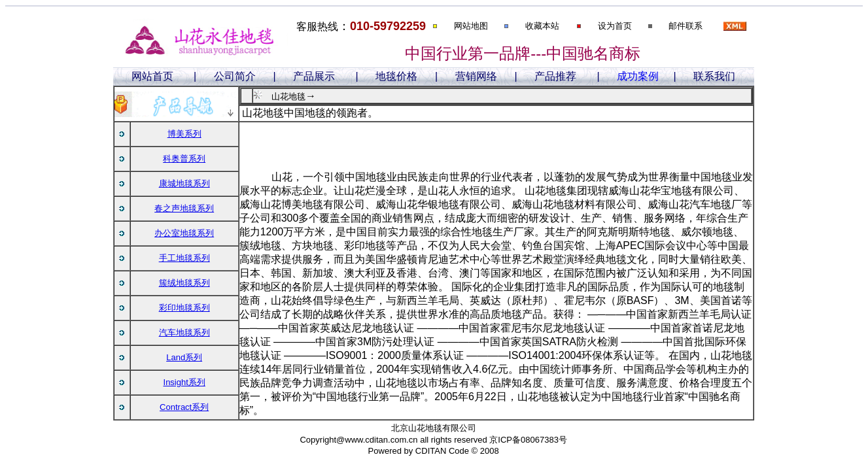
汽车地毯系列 (184, 332)
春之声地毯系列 (184, 208)
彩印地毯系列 (184, 308)
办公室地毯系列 (184, 233)
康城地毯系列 (184, 183)
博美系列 (184, 134)
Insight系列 (184, 382)
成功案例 (638, 76)
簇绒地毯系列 (184, 283)
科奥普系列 (184, 159)
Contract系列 (184, 407)
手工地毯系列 (184, 258)
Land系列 (184, 357)
